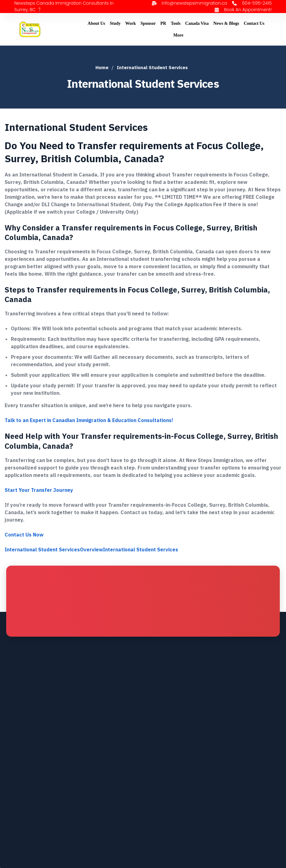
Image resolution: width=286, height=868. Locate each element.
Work (130, 23)
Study (115, 23)
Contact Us (254, 23)
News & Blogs (226, 23)
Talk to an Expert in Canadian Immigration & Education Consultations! (89, 420)
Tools (176, 23)
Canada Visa (197, 23)
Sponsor (148, 23)
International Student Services (42, 550)
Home (102, 67)
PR (163, 23)
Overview (91, 550)
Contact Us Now (24, 535)
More (178, 35)
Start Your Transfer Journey (39, 490)
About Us (96, 23)
